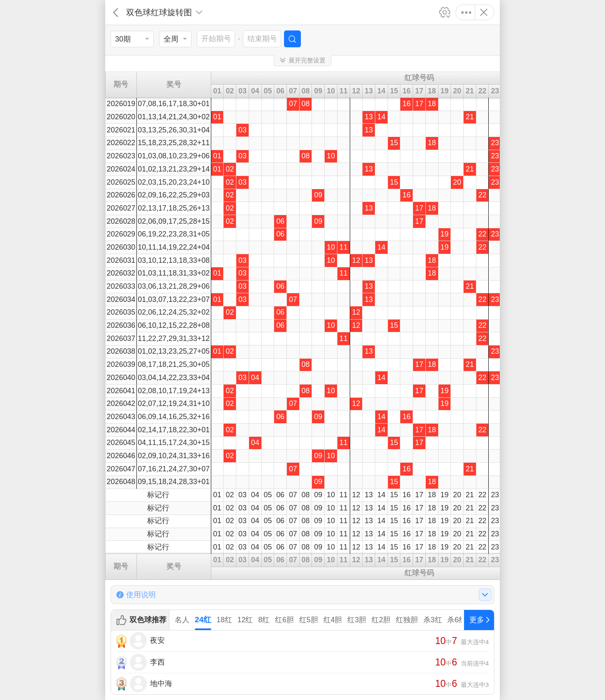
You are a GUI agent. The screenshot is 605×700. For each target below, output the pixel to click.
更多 (466, 12)
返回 (116, 12)
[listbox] (132, 39)
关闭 (484, 12)
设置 (445, 12)
